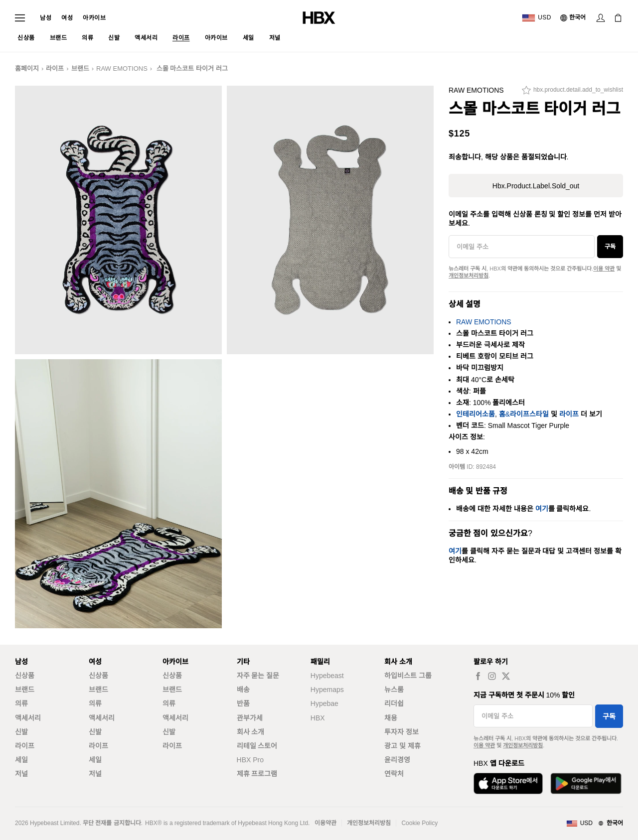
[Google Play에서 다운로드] (586, 783)
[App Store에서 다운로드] (508, 783)
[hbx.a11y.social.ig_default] (492, 676)
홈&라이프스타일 (524, 414)
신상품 (25, 676)
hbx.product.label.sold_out (536, 186)
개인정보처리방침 (469, 276)
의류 (21, 703)
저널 (21, 774)
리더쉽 (394, 703)
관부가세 (250, 718)
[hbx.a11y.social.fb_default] (478, 676)
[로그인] (601, 18)
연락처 (394, 774)
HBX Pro (250, 760)
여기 (542, 509)
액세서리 (28, 718)
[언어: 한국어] (573, 18)
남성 (46, 18)
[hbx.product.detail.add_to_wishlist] (572, 93)
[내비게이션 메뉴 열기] (20, 18)
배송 (243, 690)
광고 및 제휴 (402, 746)
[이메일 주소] (522, 247)
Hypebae (324, 703)
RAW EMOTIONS (122, 69)
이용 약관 (604, 269)
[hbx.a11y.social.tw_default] (506, 676)
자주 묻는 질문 (258, 676)
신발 (21, 732)
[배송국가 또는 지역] (537, 18)
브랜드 (80, 69)
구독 (610, 247)
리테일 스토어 (257, 746)
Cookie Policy (419, 823)
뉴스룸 (394, 690)
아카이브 (94, 18)
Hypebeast (327, 676)
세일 (21, 760)
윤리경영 (397, 760)
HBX (318, 718)
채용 (391, 718)
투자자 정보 (401, 732)
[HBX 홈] (319, 17)
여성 (67, 18)
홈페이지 (27, 69)
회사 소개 (251, 732)
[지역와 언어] (595, 824)
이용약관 (325, 823)
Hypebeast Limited (55, 823)
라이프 (55, 69)
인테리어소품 (476, 414)
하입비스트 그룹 (408, 676)
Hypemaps (327, 690)
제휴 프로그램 (257, 774)
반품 (243, 703)
